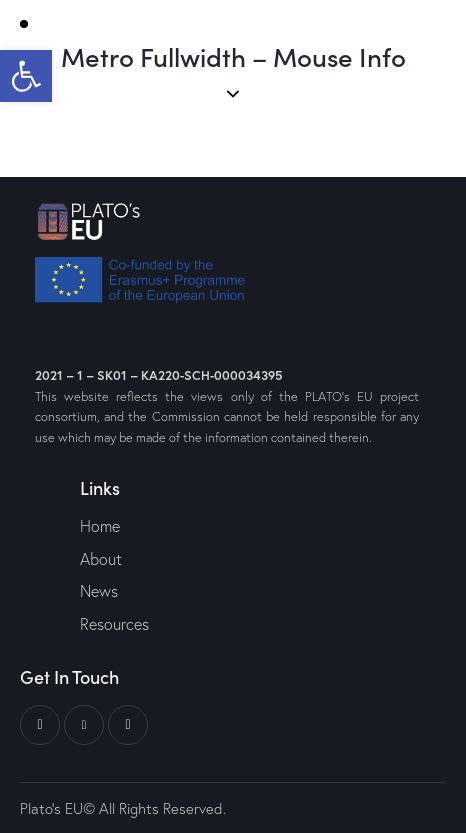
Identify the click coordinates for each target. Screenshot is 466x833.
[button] (26, 76)
